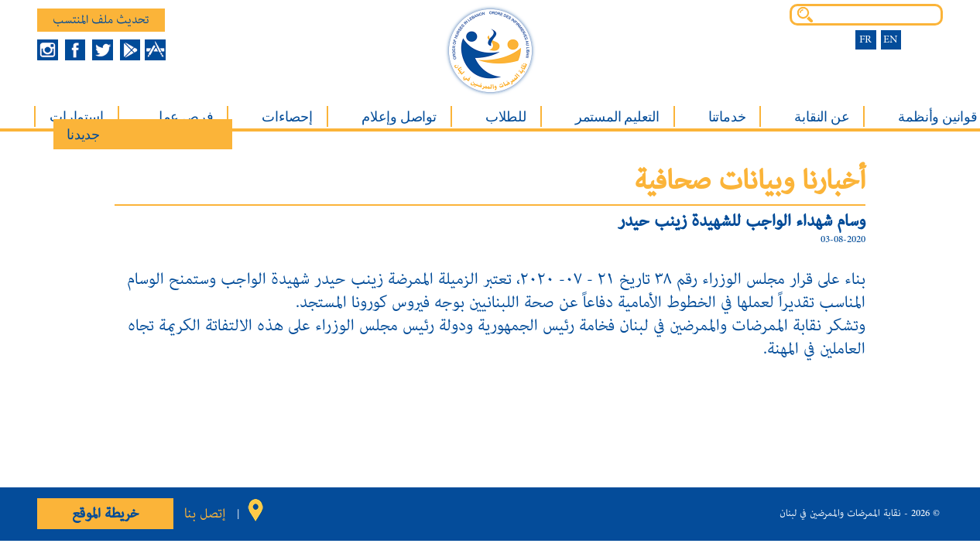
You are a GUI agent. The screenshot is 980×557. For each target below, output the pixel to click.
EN (891, 39)
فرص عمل (183, 116)
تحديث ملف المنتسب (101, 20)
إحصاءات (287, 116)
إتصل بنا (205, 514)
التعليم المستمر (617, 116)
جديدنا (83, 134)
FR (865, 39)
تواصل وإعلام (399, 116)
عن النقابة (822, 116)
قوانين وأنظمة (937, 116)
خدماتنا (727, 116)
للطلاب (506, 116)
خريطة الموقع (105, 514)
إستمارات (76, 116)
